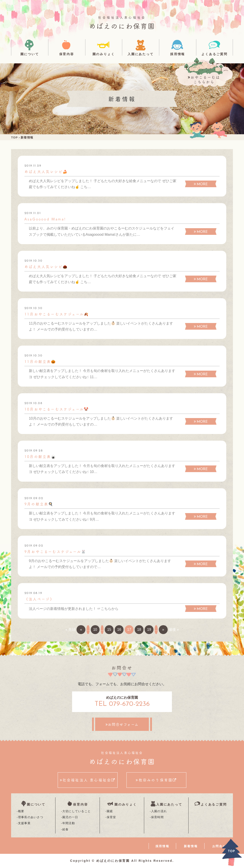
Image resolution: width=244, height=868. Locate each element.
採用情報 (178, 54)
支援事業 (24, 823)
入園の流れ (159, 811)
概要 (21, 811)
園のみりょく (104, 54)
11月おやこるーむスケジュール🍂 (57, 314)
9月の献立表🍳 (39, 504)
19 (149, 630)
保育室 (111, 817)
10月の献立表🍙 (40, 456)
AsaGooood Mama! (45, 219)
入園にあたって (141, 54)
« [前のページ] (81, 630)
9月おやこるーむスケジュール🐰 (55, 551)
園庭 (110, 811)
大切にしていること (77, 811)
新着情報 (191, 846)
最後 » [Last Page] (174, 630)
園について (30, 54)
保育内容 (67, 54)
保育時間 (157, 817)
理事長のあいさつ (31, 817)
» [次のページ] (163, 630)
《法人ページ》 (39, 599)
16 (119, 630)
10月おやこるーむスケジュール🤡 (57, 409)
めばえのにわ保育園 (122, 26)
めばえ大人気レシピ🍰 (46, 171)
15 (109, 630)
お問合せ (219, 846)
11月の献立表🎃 (40, 361)
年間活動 (69, 823)
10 (95, 630)
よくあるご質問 (214, 54)
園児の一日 (70, 817)
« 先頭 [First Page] (70, 630)
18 (139, 630)
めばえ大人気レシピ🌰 (46, 267)
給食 (66, 829)
